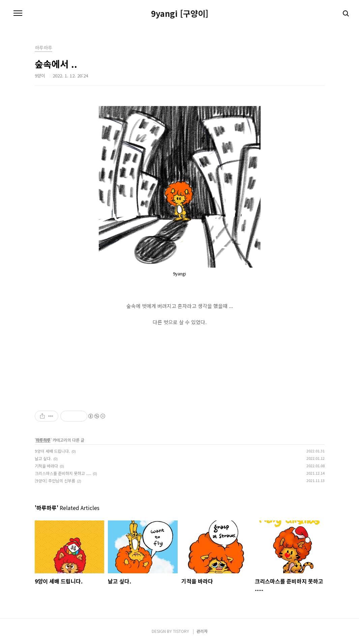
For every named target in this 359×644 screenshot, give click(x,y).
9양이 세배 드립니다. (52, 451)
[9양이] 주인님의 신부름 (55, 481)
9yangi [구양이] (180, 13)
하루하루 (43, 440)
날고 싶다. (43, 458)
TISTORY (181, 631)
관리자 (202, 631)
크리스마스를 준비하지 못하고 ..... (63, 473)
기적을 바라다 (46, 466)
